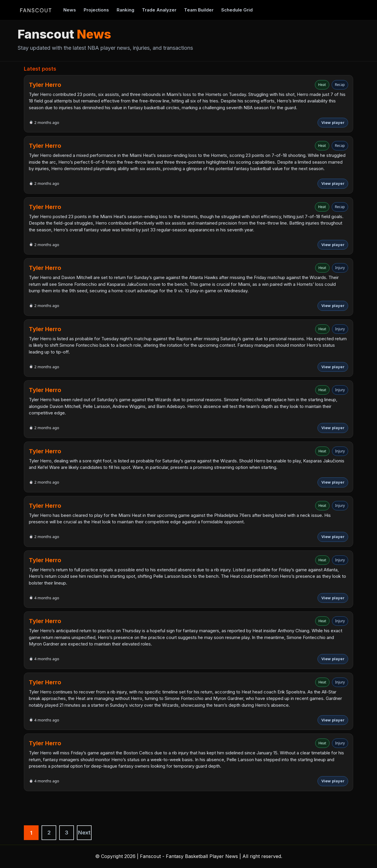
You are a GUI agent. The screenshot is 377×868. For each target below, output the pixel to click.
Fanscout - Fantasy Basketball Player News (189, 856)
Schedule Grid (237, 10)
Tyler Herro (45, 85)
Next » (84, 835)
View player (333, 122)
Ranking (125, 10)
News (70, 10)
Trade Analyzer (159, 10)
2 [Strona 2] (49, 833)
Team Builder (199, 10)
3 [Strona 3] (67, 833)
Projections (96, 10)
